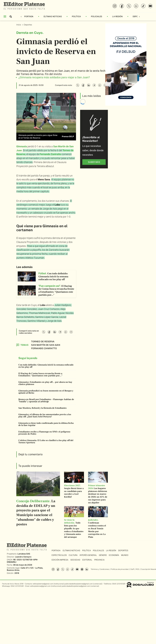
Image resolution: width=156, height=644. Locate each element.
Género (103, 555)
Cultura (73, 555)
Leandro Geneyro (23, 557)
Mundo (125, 555)
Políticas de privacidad (120, 569)
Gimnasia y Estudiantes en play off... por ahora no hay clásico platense (45, 383)
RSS (138, 569)
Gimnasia (22, 146)
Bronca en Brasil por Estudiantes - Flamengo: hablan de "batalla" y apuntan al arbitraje (46, 400)
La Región (117, 16)
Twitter (63, 569)
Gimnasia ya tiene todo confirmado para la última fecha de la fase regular (46, 424)
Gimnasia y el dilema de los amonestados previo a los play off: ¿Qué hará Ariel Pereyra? (45, 416)
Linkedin (87, 569)
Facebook (58, 569)
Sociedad (75, 560)
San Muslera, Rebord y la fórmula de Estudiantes (42, 408)
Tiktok (72, 569)
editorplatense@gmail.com (43, 584)
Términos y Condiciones (100, 569)
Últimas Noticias (53, 16)
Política (76, 16)
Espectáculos (59, 555)
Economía (114, 555)
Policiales (97, 16)
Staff (132, 569)
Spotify (82, 569)
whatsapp (68, 569)
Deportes (28, 25)
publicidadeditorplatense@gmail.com (78, 584)
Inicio (19, 25)
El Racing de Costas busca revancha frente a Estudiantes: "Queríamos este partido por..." (40, 375)
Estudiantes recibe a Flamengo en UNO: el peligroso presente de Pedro (44, 433)
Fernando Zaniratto (50, 154)
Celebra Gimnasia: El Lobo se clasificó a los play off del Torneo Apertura (46, 441)
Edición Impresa (60, 560)
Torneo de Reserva (43, 342)
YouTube (77, 569)
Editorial (87, 560)
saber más (94, 162)
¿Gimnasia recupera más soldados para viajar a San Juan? (54, 77)
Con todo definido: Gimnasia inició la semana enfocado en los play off (46, 366)
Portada (29, 16)
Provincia (99, 560)
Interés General (88, 555)
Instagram (53, 569)
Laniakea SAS (24, 554)
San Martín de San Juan (46, 345)
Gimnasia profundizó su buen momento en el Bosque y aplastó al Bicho (46, 392)
